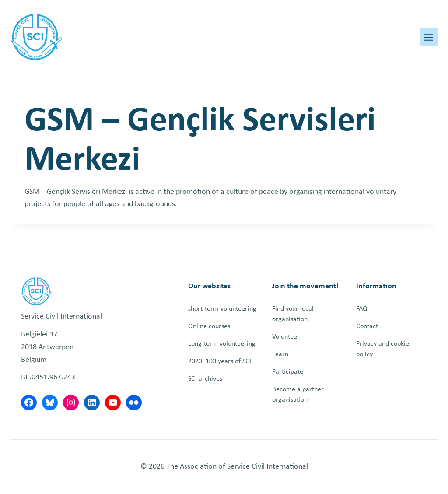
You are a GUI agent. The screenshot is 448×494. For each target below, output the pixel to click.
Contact (367, 326)
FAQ (362, 309)
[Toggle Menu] (429, 37)
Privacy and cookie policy (383, 349)
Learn (280, 354)
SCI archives (205, 379)
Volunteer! (287, 337)
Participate (288, 372)
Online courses (209, 326)
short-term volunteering (222, 309)
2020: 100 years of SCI (220, 361)
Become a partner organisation (298, 395)
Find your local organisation (293, 314)
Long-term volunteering (222, 344)
